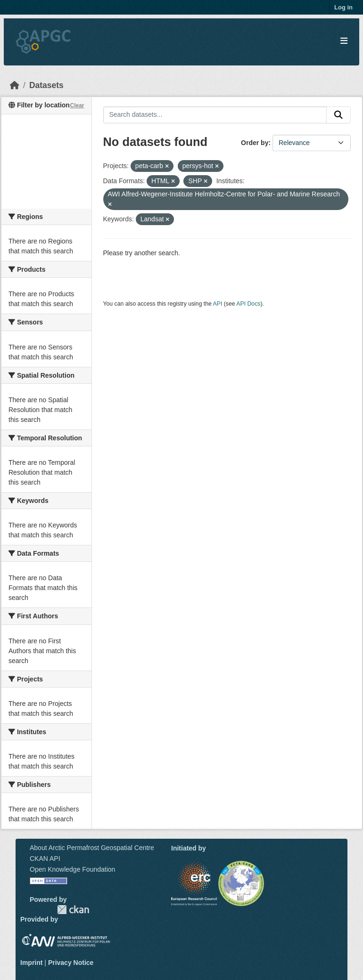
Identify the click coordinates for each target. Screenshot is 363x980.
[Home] (15, 85)
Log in (343, 7)
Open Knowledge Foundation (72, 869)
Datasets (46, 85)
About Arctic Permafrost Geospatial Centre (92, 848)
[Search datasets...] (215, 115)
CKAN (73, 910)
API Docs (248, 304)
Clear (77, 105)
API (218, 304)
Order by (255, 143)
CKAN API (45, 859)
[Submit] (338, 115)
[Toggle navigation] (344, 41)
